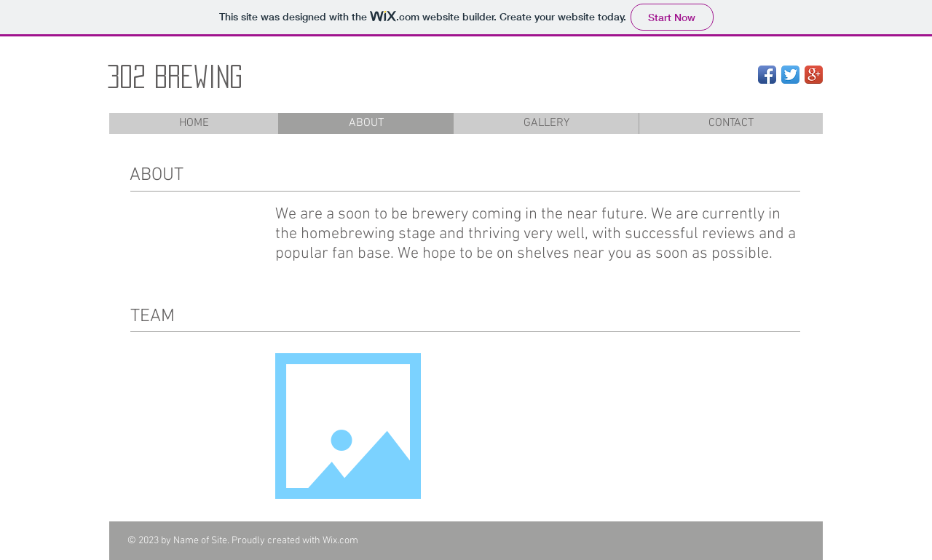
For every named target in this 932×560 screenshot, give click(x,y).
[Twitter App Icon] (790, 75)
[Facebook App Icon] (767, 75)
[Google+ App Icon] (814, 75)
